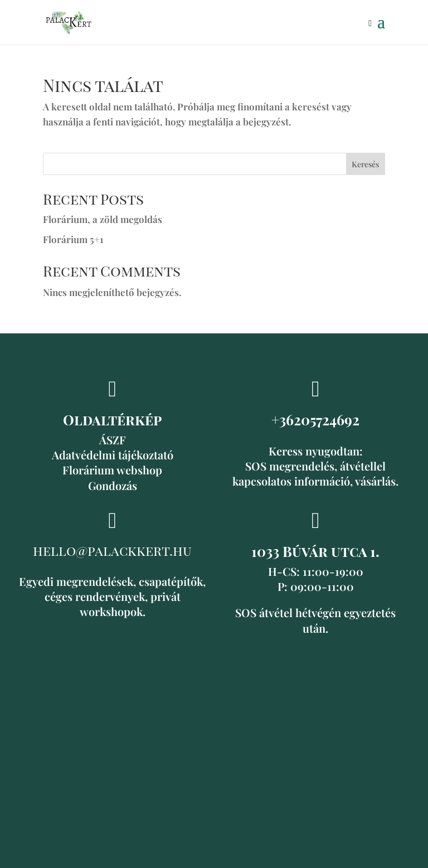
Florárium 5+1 (73, 239)
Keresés (365, 164)
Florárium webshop (112, 470)
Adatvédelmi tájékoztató (113, 455)
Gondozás (113, 485)
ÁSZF (113, 440)
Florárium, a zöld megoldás (103, 219)
